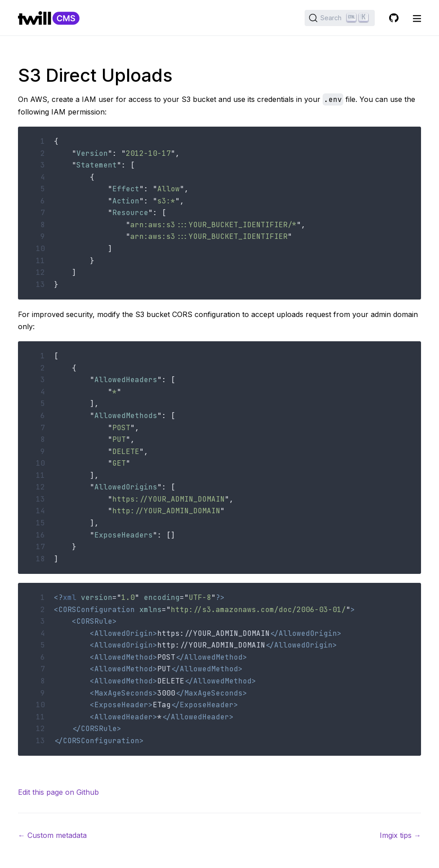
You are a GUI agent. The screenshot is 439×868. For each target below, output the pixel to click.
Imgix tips (400, 835)
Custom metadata (52, 835)
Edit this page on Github (58, 792)
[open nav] (417, 18)
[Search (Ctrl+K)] (340, 18)
